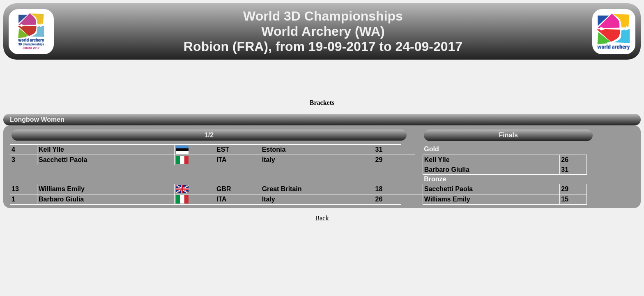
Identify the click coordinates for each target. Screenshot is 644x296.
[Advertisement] (322, 81)
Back (322, 218)
